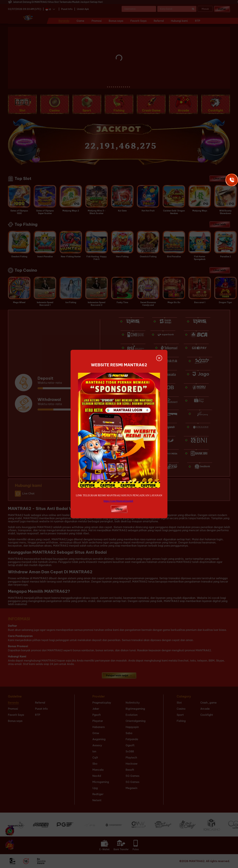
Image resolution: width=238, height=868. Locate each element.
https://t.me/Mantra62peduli (118, 501)
